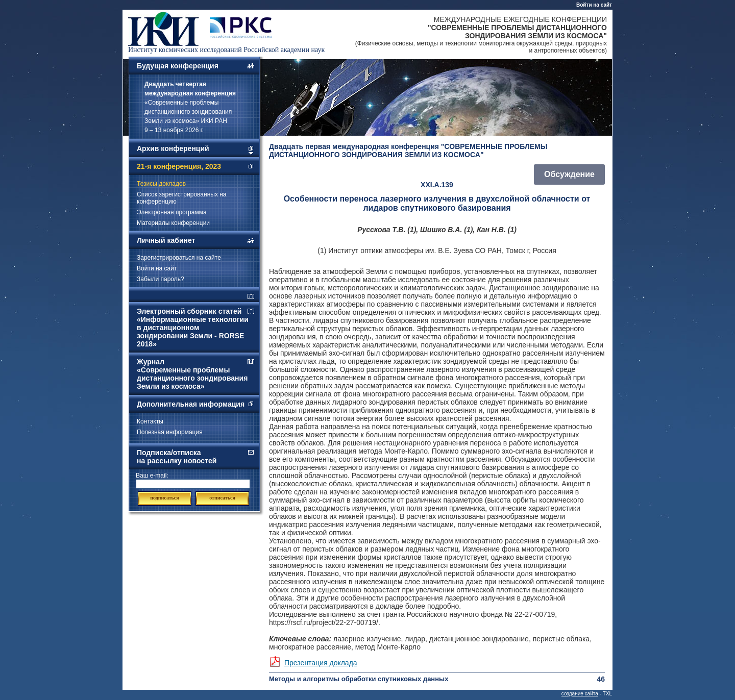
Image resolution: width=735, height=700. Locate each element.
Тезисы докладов (161, 184)
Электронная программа (172, 212)
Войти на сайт (594, 5)
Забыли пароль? (161, 279)
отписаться (222, 498)
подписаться (164, 498)
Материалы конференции (173, 223)
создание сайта (580, 694)
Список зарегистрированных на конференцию (182, 198)
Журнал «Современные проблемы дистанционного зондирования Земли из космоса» (192, 374)
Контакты (150, 421)
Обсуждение (569, 174)
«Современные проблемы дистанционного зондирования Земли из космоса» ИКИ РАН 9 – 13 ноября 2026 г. (190, 107)
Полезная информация (170, 432)
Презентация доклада (321, 663)
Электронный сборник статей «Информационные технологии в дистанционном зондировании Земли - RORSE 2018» (193, 328)
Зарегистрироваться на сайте (179, 258)
